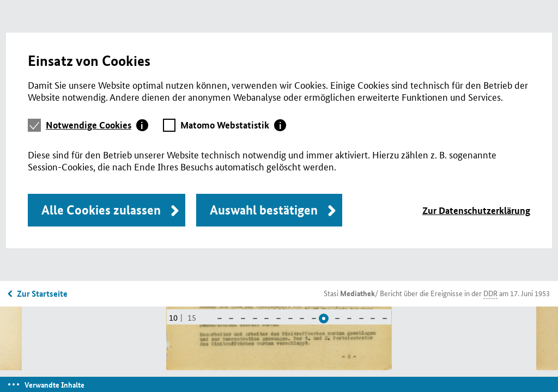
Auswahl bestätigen (264, 210)
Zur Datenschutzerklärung (476, 210)
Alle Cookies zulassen (101, 210)
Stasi (349, 293)
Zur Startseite (42, 293)
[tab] (97, 125)
